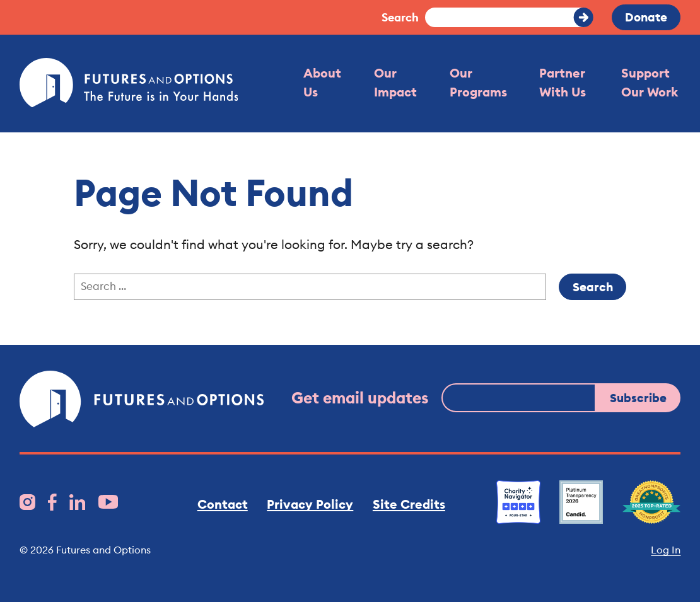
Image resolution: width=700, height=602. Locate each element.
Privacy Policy (310, 504)
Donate (646, 17)
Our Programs (478, 83)
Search (400, 17)
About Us (322, 83)
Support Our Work (650, 83)
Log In (666, 550)
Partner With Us (563, 83)
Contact (223, 504)
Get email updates (360, 398)
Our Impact (395, 83)
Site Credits (409, 504)
